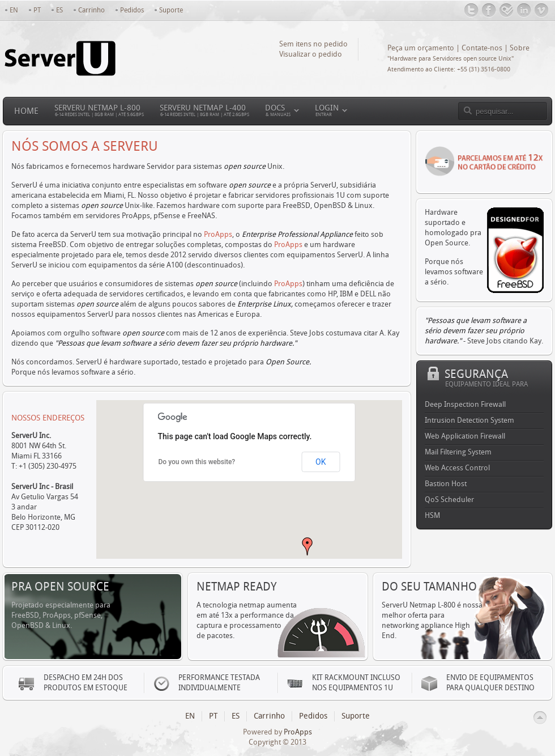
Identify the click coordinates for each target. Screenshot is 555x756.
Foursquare (507, 10)
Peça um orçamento (421, 48)
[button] (308, 546)
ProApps (218, 234)
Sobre (520, 48)
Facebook (489, 10)
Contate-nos (482, 48)
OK (321, 462)
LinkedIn (524, 10)
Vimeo (542, 10)
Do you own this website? (197, 462)
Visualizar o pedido (311, 54)
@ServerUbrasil (471, 10)
